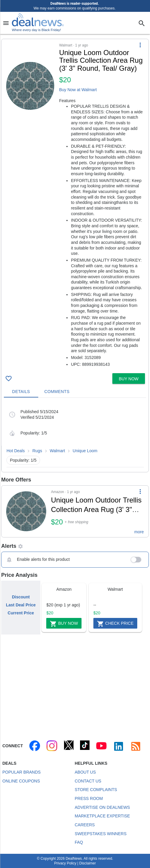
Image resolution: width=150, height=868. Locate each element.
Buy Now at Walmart (78, 90)
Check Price (115, 624)
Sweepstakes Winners (101, 834)
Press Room (89, 798)
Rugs (37, 451)
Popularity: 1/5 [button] (23, 460)
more (139, 532)
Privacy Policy (65, 863)
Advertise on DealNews (102, 807)
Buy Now (64, 624)
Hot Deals (16, 451)
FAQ (79, 842)
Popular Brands (21, 772)
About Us (85, 772)
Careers (85, 825)
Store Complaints (96, 790)
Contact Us (88, 781)
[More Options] (140, 45)
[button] (75, 205)
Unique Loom (85, 451)
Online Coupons (21, 781)
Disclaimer (87, 863)
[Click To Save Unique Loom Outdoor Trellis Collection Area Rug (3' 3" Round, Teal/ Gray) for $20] (9, 379)
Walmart (58, 451)
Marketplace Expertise (102, 816)
